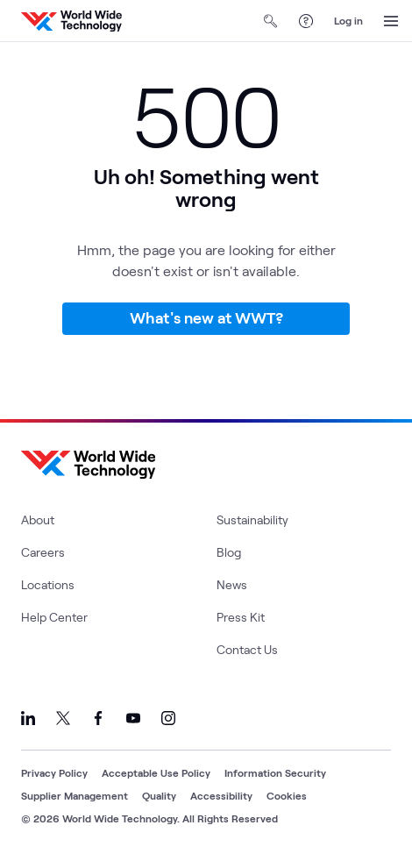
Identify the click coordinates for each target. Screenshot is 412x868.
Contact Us (247, 649)
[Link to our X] (63, 718)
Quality (159, 795)
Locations (48, 584)
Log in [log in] (348, 20)
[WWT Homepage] (71, 21)
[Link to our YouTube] (133, 718)
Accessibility (221, 795)
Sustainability (252, 519)
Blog (229, 552)
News (232, 584)
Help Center (54, 617)
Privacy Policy (54, 772)
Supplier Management (75, 795)
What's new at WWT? (206, 317)
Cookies (287, 795)
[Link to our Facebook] (98, 718)
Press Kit (241, 617)
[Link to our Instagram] (168, 718)
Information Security (275, 772)
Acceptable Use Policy (156, 772)
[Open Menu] (391, 21)
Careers (43, 552)
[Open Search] (271, 21)
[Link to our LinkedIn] (28, 718)
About (38, 519)
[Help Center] (306, 21)
